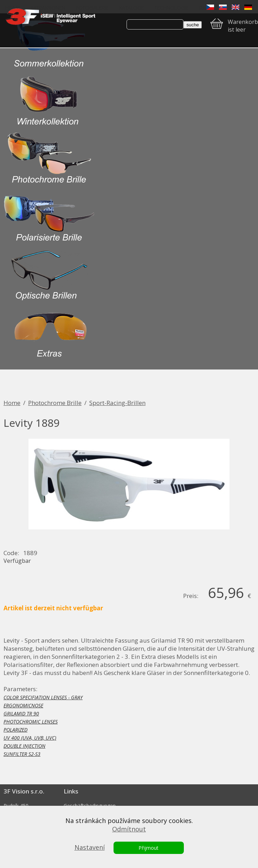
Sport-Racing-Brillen (117, 403)
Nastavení (90, 847)
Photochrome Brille (55, 403)
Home (12, 403)
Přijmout (149, 848)
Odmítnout (129, 829)
